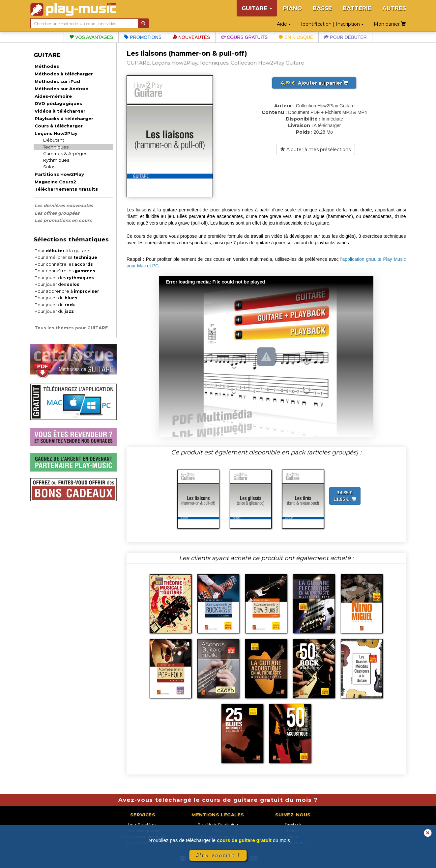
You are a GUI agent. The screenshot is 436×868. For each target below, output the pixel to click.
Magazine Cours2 (55, 182)
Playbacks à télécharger (64, 119)
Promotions (143, 37)
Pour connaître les (64, 264)
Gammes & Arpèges (65, 153)
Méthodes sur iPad (57, 81)
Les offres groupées (57, 213)
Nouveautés (191, 37)
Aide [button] (284, 24)
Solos (49, 167)
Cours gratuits (244, 37)
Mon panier (390, 24)
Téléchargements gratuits (66, 189)
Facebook (293, 825)
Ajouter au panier (314, 83)
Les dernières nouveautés (64, 205)
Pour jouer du (56, 298)
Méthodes (47, 66)
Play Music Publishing (218, 825)
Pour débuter (345, 37)
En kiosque (296, 37)
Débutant (54, 140)
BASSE (322, 8)
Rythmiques (56, 160)
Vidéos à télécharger (60, 111)
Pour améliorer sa (66, 257)
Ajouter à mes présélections (316, 149)
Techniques (56, 147)
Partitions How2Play (59, 174)
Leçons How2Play (56, 133)
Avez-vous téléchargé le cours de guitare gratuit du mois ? (218, 800)
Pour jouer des (64, 278)
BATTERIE (357, 8)
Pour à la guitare (62, 251)
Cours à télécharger (59, 126)
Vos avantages (91, 37)
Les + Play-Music (143, 825)
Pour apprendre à (67, 291)
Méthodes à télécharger (64, 74)
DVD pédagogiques (58, 103)
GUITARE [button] (257, 8)
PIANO (292, 8)
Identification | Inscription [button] (332, 24)
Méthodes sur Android (62, 89)
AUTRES (394, 8)
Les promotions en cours (63, 220)
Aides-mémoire (53, 96)
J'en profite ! (218, 855)
